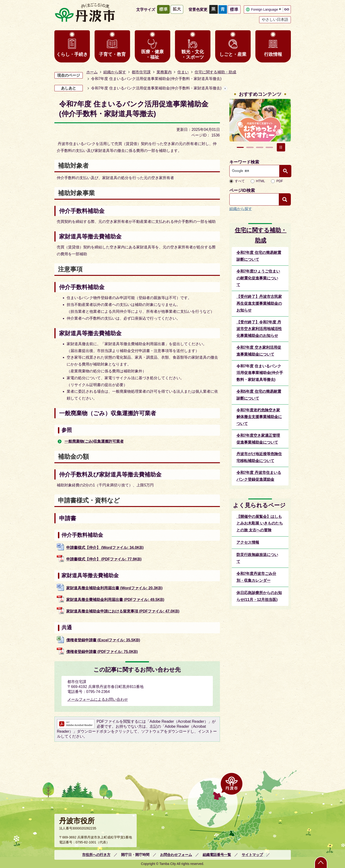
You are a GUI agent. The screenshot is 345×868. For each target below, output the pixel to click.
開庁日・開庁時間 (135, 855)
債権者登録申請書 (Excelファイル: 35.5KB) (103, 640)
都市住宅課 (141, 72)
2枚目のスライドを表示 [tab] (250, 147)
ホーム (92, 72)
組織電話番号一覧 (217, 855)
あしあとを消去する (225, 88)
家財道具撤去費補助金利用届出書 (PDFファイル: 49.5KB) (115, 600)
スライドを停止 (281, 147)
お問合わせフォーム (176, 855)
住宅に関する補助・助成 (215, 72)
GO (287, 9)
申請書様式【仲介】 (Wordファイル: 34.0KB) (105, 548)
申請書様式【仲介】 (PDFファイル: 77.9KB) (104, 559)
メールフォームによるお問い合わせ (98, 699)
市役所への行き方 (96, 855)
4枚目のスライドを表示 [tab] (269, 147)
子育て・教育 (112, 54)
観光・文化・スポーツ (193, 54)
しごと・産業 (233, 54)
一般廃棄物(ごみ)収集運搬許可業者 (94, 441)
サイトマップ (252, 855)
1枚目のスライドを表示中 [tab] (240, 147)
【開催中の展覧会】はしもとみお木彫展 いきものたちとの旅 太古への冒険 (260, 523)
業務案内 (164, 72)
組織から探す (115, 72)
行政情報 (273, 54)
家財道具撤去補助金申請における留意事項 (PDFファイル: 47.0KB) (123, 611)
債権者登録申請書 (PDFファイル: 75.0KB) (102, 652)
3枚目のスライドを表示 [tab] (260, 147)
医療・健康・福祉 (152, 54)
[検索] (256, 171)
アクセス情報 (248, 542)
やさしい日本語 (275, 20)
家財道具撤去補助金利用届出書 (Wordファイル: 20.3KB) (114, 588)
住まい (183, 72)
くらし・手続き (72, 54)
